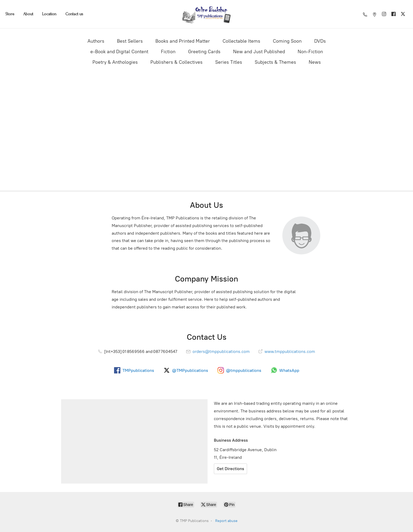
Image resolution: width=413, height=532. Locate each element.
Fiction (168, 52)
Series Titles (229, 62)
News (315, 62)
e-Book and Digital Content (119, 52)
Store (10, 14)
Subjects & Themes (275, 62)
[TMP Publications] (206, 14)
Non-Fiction (310, 52)
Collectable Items (241, 41)
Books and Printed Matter (183, 41)
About (28, 14)
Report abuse (226, 521)
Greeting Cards (204, 52)
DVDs (320, 41)
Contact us (74, 14)
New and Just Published (259, 52)
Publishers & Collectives (176, 62)
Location (49, 14)
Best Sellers (130, 41)
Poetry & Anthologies (115, 62)
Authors (96, 41)
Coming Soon (287, 41)
